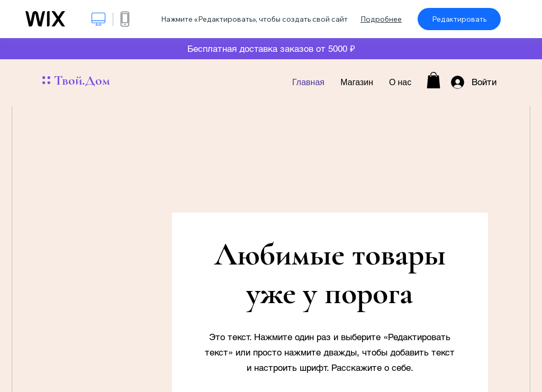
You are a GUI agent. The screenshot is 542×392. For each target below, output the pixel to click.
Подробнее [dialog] (381, 19)
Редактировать (459, 19)
